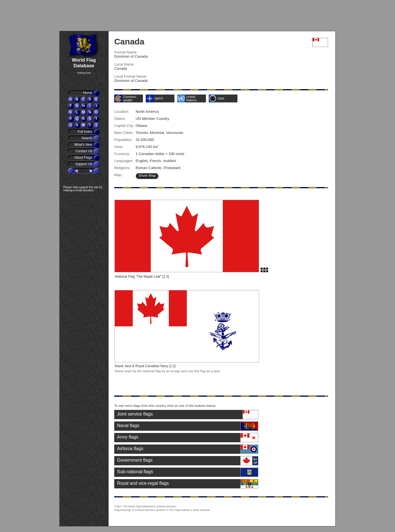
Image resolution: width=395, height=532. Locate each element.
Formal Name (125, 52)
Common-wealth (130, 98)
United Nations (191, 98)
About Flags (84, 158)
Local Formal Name (130, 76)
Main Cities (123, 133)
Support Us (84, 164)
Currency (122, 154)
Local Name (124, 64)
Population (123, 140)
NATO (159, 98)
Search (87, 138)
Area (118, 147)
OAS (221, 98)
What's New (84, 145)
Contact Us (84, 151)
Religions (122, 168)
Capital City (124, 126)
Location (121, 112)
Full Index (85, 132)
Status (119, 119)
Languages (123, 161)
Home (88, 93)
